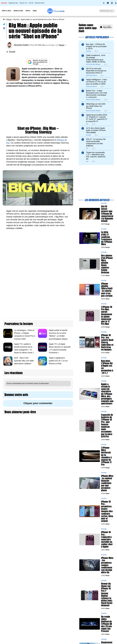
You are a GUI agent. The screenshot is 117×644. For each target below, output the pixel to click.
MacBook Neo (13, 3)
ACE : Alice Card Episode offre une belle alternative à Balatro (24, 361)
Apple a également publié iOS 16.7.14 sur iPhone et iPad (58, 361)
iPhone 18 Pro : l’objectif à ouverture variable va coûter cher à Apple (107, 539)
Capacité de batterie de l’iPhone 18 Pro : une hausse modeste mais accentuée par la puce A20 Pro (107, 426)
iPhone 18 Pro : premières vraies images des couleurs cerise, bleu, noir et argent (107, 511)
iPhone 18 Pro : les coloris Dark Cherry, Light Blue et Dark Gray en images (107, 342)
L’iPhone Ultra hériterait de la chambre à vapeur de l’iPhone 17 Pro (106, 456)
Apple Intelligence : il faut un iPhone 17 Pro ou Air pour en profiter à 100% (96, 82)
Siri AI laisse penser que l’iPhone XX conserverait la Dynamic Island (107, 214)
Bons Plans (18, 11)
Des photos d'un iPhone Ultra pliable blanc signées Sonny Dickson (107, 264)
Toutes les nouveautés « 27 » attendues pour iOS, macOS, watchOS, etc (96, 156)
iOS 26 (31, 3)
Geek (35, 11)
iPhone (9, 19)
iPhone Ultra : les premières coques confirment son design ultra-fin (107, 565)
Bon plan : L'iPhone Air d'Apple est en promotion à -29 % (96, 46)
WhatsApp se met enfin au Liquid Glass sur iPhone (96, 106)
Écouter (12, 52)
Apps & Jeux (6, 11)
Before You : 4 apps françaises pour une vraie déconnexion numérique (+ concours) (97, 94)
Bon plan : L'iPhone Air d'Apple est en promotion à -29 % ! (107, 367)
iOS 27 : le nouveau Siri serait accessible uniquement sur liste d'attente (96, 142)
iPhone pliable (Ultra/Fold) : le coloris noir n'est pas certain (107, 290)
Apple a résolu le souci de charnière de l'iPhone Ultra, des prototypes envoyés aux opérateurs (107, 394)
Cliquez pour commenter (38, 403)
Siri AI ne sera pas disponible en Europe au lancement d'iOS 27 (96, 71)
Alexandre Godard (21, 45)
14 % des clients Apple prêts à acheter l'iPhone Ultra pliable (96, 130)
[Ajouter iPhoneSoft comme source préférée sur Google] (38, 62)
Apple (28, 11)
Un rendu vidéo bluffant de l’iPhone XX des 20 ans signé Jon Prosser (107, 624)
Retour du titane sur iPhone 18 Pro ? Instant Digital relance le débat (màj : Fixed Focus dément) (107, 594)
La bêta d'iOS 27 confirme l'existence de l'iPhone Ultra (107, 238)
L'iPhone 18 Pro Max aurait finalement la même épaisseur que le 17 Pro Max (107, 315)
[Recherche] (107, 11)
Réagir (62, 45)
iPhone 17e (23, 3)
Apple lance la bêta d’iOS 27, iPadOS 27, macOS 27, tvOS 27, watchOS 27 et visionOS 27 (97, 118)
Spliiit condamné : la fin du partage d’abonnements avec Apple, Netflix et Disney (96, 59)
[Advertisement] (38, 107)
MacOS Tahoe (40, 3)
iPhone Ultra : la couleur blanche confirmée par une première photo (107, 483)
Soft (59, 11)
